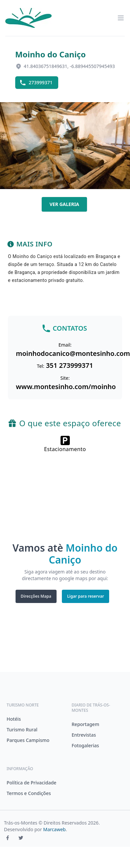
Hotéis (14, 719)
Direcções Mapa (36, 596)
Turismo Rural (22, 730)
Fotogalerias (86, 745)
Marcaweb (55, 829)
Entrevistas (84, 735)
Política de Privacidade (31, 783)
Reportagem (86, 724)
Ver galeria (65, 204)
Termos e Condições (29, 793)
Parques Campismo (28, 740)
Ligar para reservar (86, 596)
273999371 (36, 83)
